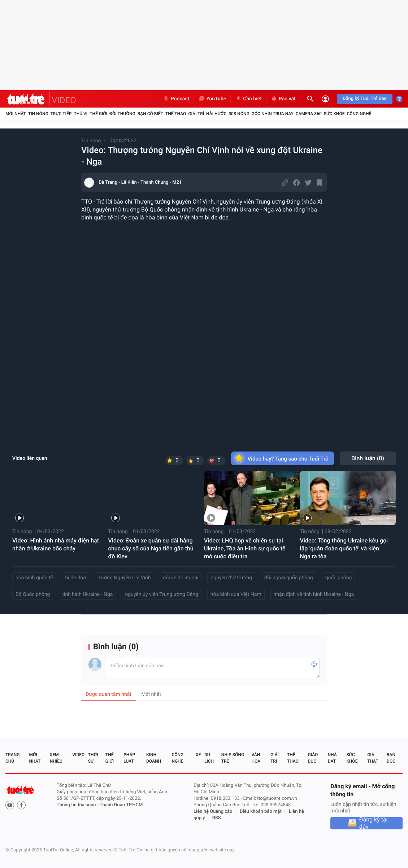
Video (78, 755)
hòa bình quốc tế (34, 578)
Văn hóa (256, 758)
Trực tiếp (61, 114)
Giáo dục (313, 758)
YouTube (212, 99)
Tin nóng (38, 114)
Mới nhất (16, 114)
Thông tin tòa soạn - (78, 805)
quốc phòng (339, 578)
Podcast (176, 99)
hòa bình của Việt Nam (236, 594)
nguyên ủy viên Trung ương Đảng (161, 594)
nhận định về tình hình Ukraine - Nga (314, 594)
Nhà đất (332, 758)
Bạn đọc (391, 758)
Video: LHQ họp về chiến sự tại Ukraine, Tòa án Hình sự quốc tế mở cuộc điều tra (245, 548)
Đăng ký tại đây (374, 823)
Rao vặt (283, 99)
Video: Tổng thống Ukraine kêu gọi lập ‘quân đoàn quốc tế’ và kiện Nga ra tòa (344, 548)
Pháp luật (129, 758)
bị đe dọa (75, 578)
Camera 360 (309, 114)
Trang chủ (12, 758)
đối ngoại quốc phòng (289, 578)
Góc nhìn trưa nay (273, 114)
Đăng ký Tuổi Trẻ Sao (365, 99)
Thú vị (81, 114)
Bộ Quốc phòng (33, 594)
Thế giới (98, 114)
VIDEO (64, 100)
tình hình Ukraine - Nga (87, 594)
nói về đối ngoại (181, 578)
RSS (217, 818)
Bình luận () (368, 458)
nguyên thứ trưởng (231, 578)
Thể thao (176, 114)
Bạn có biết (150, 114)
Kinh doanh (154, 758)
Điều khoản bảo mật (261, 812)
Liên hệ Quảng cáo (213, 812)
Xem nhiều (56, 758)
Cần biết (248, 99)
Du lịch (209, 758)
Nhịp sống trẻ (233, 758)
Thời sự (93, 758)
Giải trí (196, 114)
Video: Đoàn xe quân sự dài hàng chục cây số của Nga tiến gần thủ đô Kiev (151, 548)
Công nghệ (359, 114)
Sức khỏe (334, 114)
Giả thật (373, 758)
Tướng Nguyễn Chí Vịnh (125, 578)
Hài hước (216, 114)
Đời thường (122, 114)
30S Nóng (239, 114)
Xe (198, 755)
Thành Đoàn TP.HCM (121, 805)
